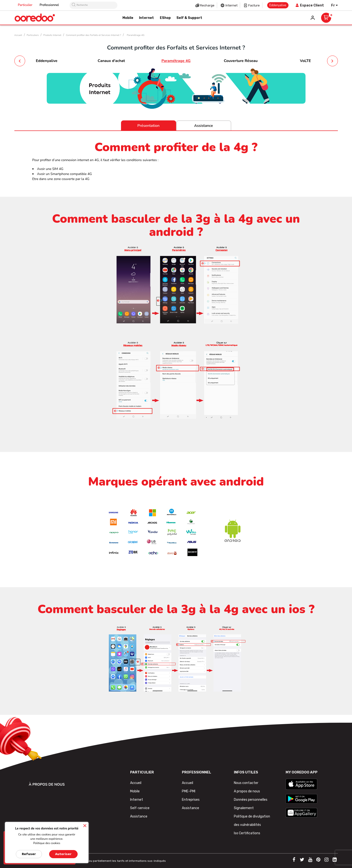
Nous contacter (246, 783)
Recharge (207, 5)
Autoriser (63, 854)
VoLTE (305, 61)
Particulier (25, 5)
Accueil (136, 783)
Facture (254, 5)
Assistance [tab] (203, 126)
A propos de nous (247, 791)
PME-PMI (189, 791)
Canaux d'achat (111, 61)
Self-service (140, 808)
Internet (231, 5)
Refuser (29, 854)
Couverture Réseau (241, 61)
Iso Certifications (247, 833)
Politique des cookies (47, 843)
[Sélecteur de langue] (335, 5)
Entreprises (191, 800)
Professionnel (49, 5)
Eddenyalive (47, 61)
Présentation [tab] (148, 126)
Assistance (139, 816)
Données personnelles (251, 800)
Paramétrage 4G (176, 61)
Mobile (135, 791)
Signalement (244, 808)
